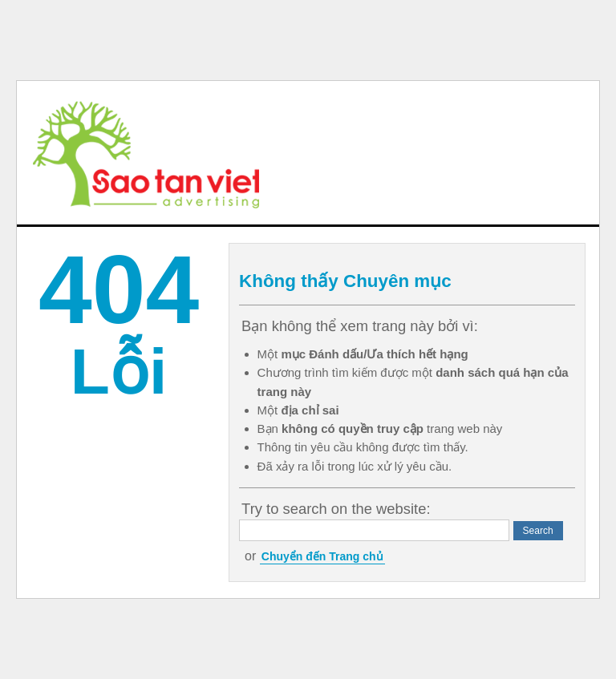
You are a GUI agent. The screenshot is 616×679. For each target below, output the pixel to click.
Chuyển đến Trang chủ (322, 556)
